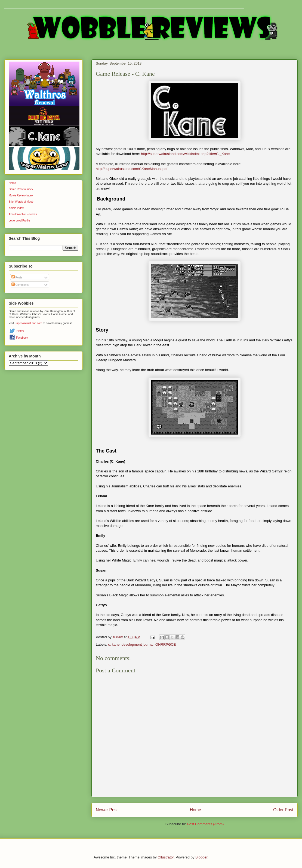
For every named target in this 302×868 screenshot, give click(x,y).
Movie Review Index (21, 195)
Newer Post (107, 810)
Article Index (16, 208)
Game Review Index (21, 189)
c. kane (114, 644)
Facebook (22, 338)
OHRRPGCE (166, 644)
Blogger (201, 857)
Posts (17, 277)
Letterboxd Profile (19, 221)
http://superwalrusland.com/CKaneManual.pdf (132, 169)
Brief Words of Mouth (21, 202)
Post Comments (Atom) (205, 824)
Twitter (20, 331)
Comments (20, 285)
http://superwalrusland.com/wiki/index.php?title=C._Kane (185, 154)
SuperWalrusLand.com (28, 323)
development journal (138, 644)
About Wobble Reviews (23, 214)
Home (196, 810)
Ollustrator (166, 857)
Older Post (283, 810)
